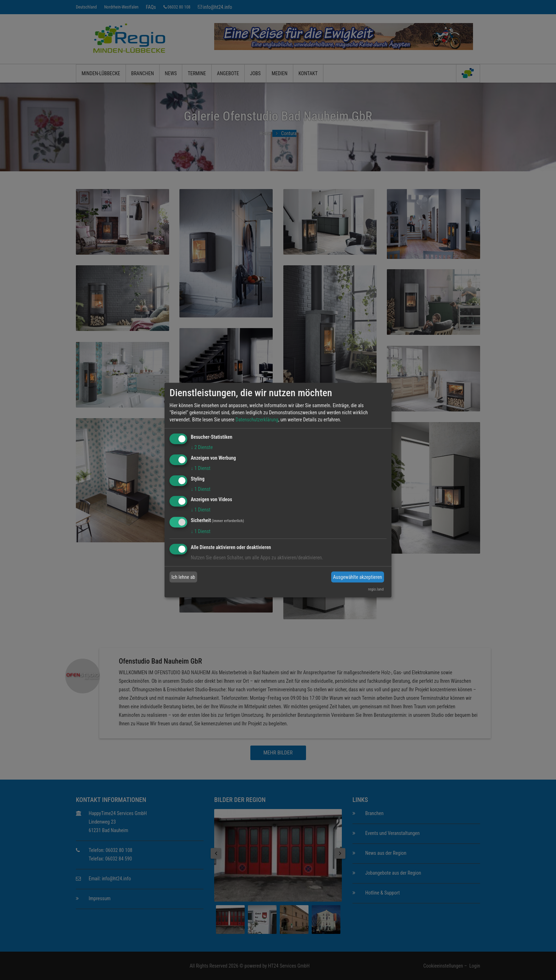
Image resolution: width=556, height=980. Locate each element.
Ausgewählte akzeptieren (357, 577)
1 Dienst (201, 468)
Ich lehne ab (184, 577)
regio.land (376, 589)
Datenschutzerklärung (257, 420)
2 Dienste (202, 447)
